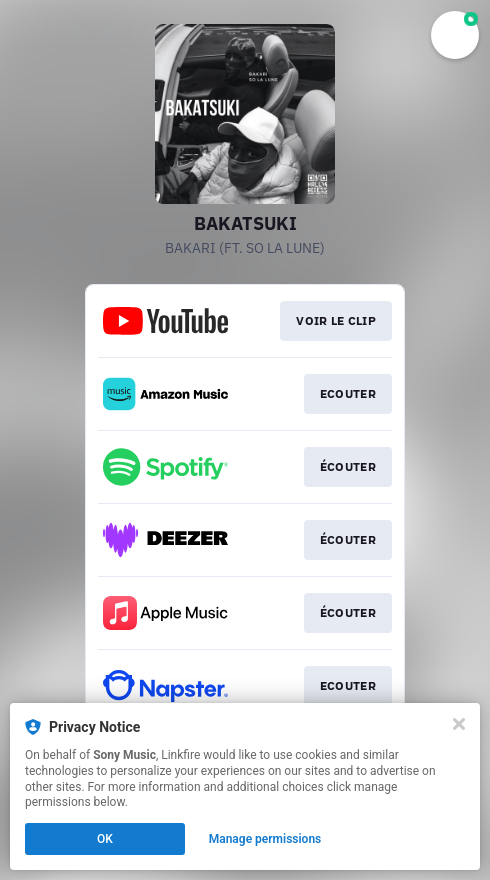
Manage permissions (265, 839)
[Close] (459, 724)
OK (105, 839)
